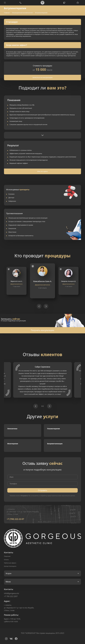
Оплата (6, 560)
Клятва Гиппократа (10, 566)
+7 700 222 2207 (11, 596)
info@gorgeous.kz (12, 593)
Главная (7, 13)
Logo (43, 3)
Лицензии (7, 556)
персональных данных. (68, 496)
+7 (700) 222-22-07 (15, 519)
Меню (8, 582)
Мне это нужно (42, 171)
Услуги (8, 573)
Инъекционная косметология (22, 13)
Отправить (42, 490)
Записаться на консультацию (42, 77)
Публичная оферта (10, 563)
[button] (39, 306)
